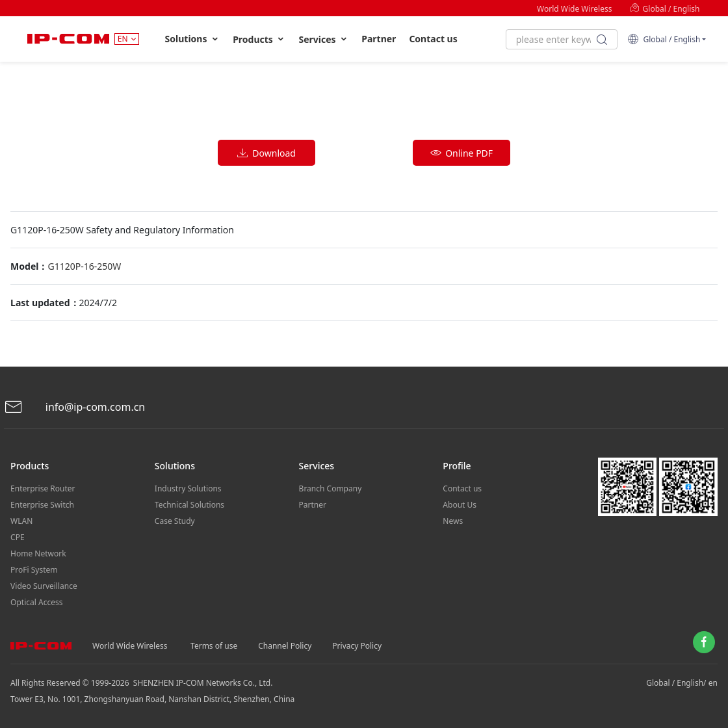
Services (323, 39)
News (453, 521)
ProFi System (34, 570)
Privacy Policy (357, 646)
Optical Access (36, 602)
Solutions (193, 39)
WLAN (21, 521)
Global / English (665, 9)
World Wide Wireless (574, 9)
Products (259, 39)
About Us (460, 505)
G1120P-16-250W (84, 266)
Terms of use (214, 646)
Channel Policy (285, 646)
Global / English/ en (682, 683)
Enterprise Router (43, 488)
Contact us (433, 39)
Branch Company (331, 488)
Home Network (38, 553)
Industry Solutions (188, 488)
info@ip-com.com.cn (75, 407)
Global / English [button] (664, 39)
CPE (18, 537)
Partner (379, 39)
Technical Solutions (189, 505)
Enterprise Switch (42, 505)
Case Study (175, 521)
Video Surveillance (44, 586)
